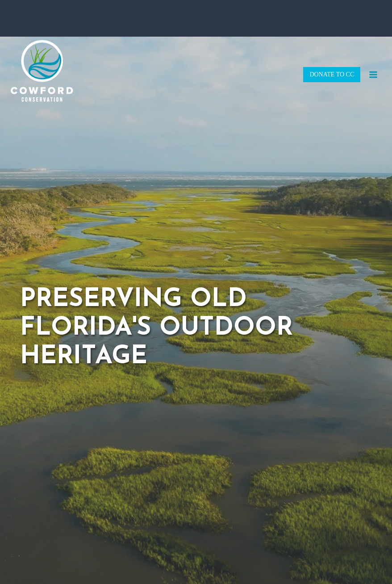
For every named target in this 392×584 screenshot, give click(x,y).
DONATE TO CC (332, 74)
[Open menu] (373, 75)
